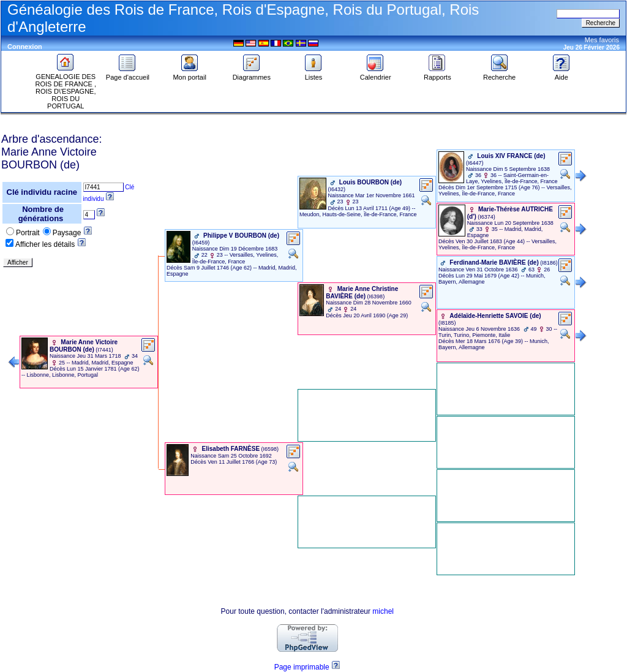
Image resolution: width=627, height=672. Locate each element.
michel (383, 611)
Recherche (499, 74)
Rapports (437, 74)
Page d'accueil (128, 74)
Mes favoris (602, 40)
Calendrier (376, 74)
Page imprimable (302, 667)
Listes (313, 74)
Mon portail (189, 74)
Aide (561, 74)
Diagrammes (252, 74)
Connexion (25, 47)
